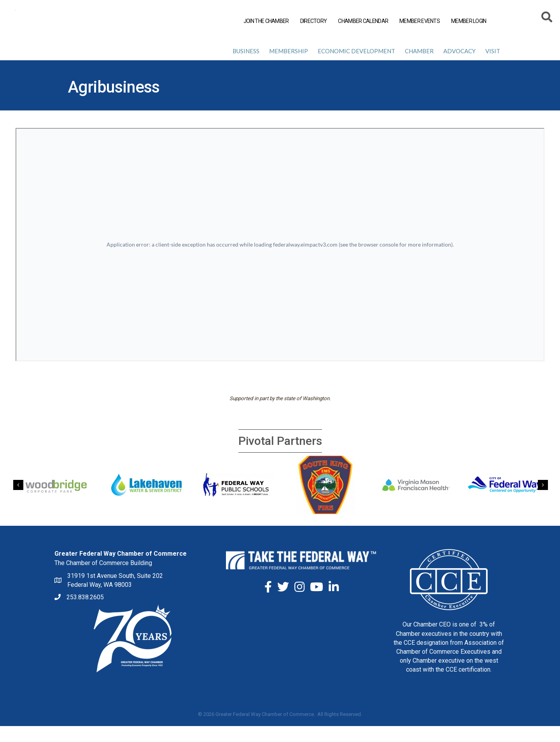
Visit (493, 67)
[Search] (547, 18)
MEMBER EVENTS (420, 21)
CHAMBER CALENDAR (363, 21)
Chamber (419, 67)
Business (246, 67)
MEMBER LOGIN (469, 21)
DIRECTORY (314, 21)
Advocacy (459, 67)
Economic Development (356, 67)
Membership (289, 67)
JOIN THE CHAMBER (266, 21)
